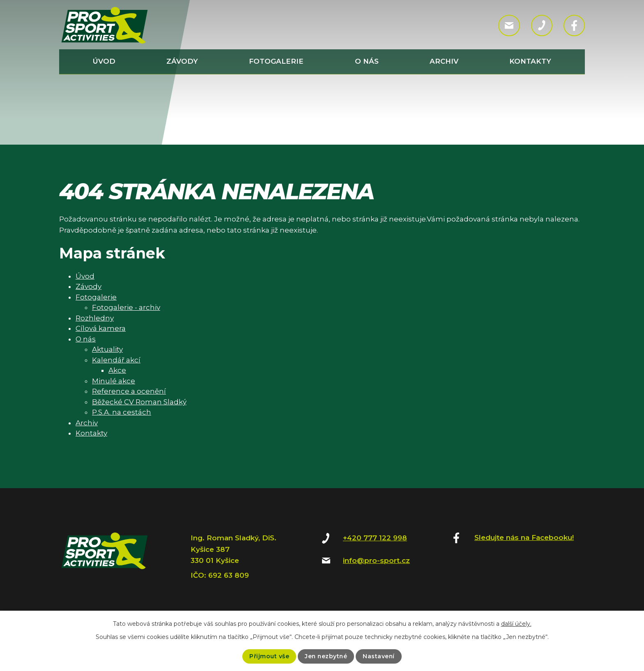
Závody (182, 61)
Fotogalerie (276, 61)
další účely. (516, 624)
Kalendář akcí (116, 360)
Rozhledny (95, 318)
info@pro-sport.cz (376, 560)
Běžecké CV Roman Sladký (139, 402)
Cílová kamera (101, 328)
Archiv (444, 61)
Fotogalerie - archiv (126, 307)
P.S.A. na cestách (122, 412)
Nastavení (379, 656)
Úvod (104, 61)
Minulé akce (114, 381)
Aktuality (107, 349)
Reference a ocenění (129, 391)
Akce (117, 370)
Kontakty (530, 61)
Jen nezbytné (326, 656)
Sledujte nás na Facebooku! (524, 537)
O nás (367, 61)
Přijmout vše (268, 656)
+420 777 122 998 (375, 538)
